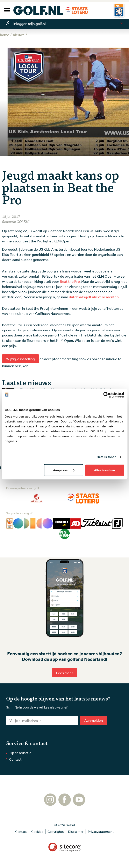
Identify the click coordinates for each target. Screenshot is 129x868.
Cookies (37, 832)
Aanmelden (94, 720)
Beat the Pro (70, 281)
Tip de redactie (20, 753)
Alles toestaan (105, 470)
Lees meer (65, 673)
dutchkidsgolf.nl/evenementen (94, 297)
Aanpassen (64, 470)
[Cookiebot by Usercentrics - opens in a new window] (106, 395)
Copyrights (56, 832)
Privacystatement (101, 832)
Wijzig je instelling (20, 359)
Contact (15, 759)
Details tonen (106, 457)
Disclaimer (76, 832)
